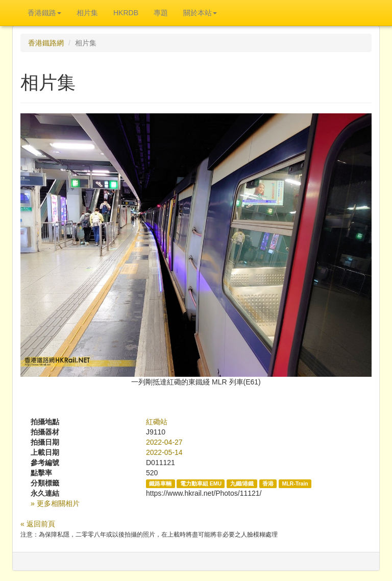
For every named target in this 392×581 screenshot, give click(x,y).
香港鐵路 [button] (44, 13)
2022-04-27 (164, 442)
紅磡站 (157, 422)
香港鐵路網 (46, 43)
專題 (161, 13)
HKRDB (126, 13)
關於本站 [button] (200, 13)
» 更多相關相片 (55, 503)
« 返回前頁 (38, 524)
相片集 (87, 13)
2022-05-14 (164, 452)
